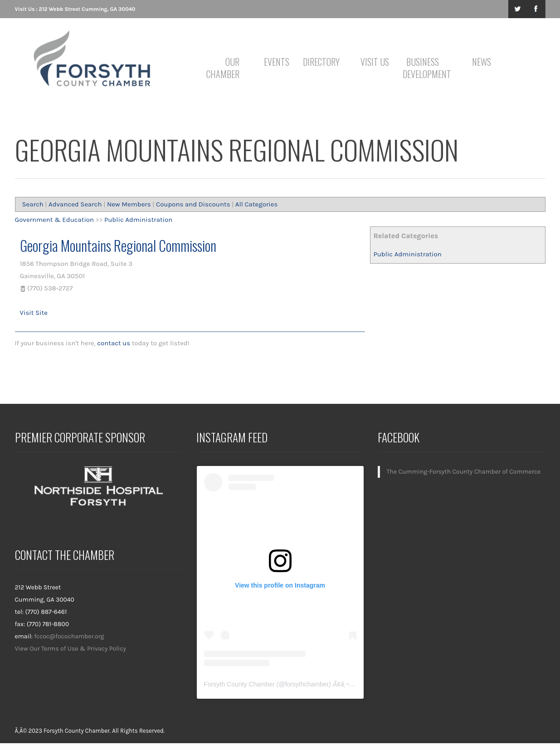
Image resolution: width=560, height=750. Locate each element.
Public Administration (407, 254)
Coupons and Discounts (193, 204)
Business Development (424, 68)
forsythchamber (307, 684)
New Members (129, 204)
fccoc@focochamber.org (69, 636)
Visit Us (375, 62)
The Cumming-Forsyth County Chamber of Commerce (464, 472)
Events (277, 62)
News (482, 62)
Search (33, 204)
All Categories (257, 204)
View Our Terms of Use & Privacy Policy (71, 649)
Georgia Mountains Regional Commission (118, 245)
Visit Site (34, 313)
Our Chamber (223, 68)
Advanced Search (75, 204)
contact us (114, 343)
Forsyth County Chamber (239, 684)
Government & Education (55, 220)
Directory (321, 62)
